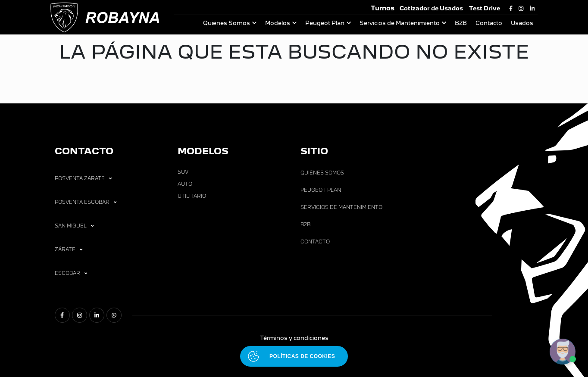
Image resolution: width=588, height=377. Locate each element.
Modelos (278, 23)
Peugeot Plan (325, 23)
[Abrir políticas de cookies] (294, 356)
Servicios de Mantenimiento (400, 23)
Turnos (383, 8)
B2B (461, 23)
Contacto (489, 23)
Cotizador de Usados (431, 8)
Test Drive (485, 8)
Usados (522, 23)
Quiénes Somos (227, 23)
